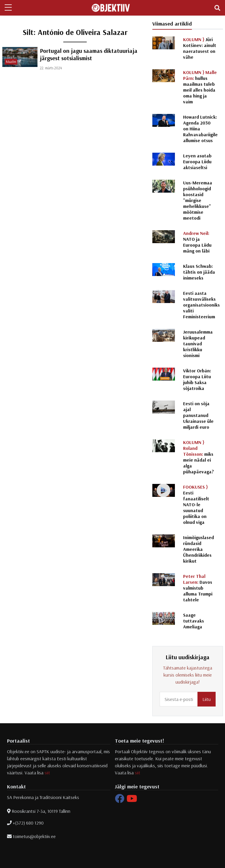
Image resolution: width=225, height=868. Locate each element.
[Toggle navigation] (217, 8)
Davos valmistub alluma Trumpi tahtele (198, 588)
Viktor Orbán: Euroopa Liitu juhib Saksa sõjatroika (197, 379)
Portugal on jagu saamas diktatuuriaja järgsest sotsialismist (89, 54)
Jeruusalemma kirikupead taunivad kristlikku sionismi (198, 344)
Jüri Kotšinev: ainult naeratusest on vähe (200, 48)
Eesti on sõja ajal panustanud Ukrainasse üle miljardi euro (198, 415)
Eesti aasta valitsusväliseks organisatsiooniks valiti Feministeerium (201, 305)
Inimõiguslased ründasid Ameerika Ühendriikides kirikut (198, 549)
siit (47, 773)
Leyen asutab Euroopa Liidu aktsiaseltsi (197, 162)
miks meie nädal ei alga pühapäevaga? (198, 457)
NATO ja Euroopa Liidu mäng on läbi (197, 242)
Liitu (207, 699)
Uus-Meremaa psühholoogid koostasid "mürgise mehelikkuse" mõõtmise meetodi (198, 200)
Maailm (11, 62)
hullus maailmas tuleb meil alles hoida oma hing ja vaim (200, 87)
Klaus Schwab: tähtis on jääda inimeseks (199, 272)
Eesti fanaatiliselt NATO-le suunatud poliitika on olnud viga (196, 504)
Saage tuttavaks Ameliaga (194, 621)
